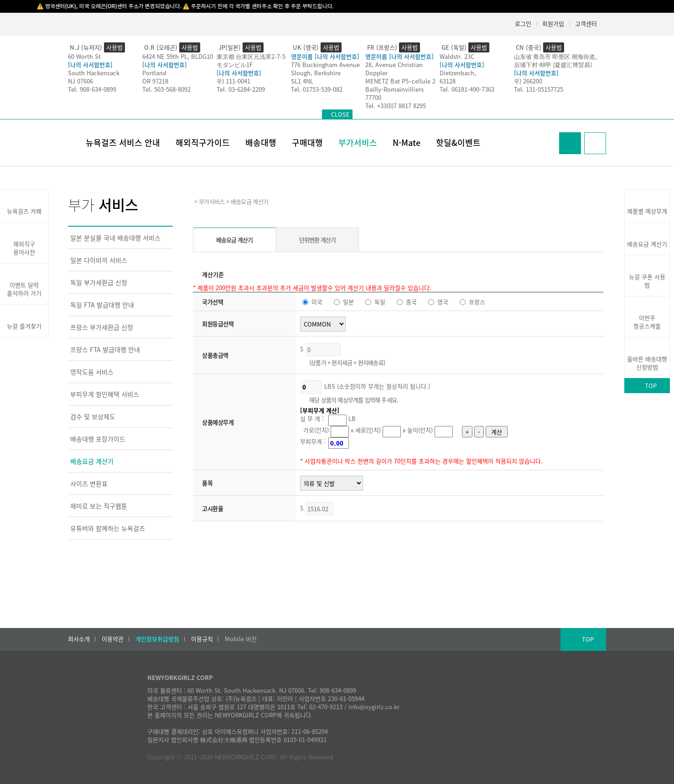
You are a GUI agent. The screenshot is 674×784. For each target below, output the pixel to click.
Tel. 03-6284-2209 (241, 89)
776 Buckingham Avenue (325, 65)
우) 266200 (528, 81)
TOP (651, 386)
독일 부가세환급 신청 (99, 282)
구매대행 (307, 143)
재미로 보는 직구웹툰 (99, 506)
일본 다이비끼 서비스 (99, 260)
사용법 (114, 47)
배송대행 (261, 143)
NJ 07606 (80, 81)
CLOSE (340, 114)
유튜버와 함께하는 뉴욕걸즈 (108, 528)
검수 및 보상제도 (93, 416)
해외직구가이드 (203, 143)
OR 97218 (155, 81)
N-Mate (407, 143)
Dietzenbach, (458, 73)
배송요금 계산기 (92, 461)
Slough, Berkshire (316, 73)
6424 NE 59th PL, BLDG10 (178, 56)
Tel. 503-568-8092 (166, 89)
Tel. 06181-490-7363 (467, 89)
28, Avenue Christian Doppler (394, 69)
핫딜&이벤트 (458, 143)
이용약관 (113, 639)
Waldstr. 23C (457, 56)
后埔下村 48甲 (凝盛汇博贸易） (555, 65)
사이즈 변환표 (89, 483)
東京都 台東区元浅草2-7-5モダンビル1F (251, 60)
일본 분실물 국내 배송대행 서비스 (115, 238)
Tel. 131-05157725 (539, 89)
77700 (373, 97)
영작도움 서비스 (92, 372)
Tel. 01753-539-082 (317, 89)
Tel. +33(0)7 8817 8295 (396, 106)
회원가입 (553, 23)
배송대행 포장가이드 (98, 439)
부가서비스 (358, 143)
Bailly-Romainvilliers (394, 89)
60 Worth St (84, 56)
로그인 (523, 23)
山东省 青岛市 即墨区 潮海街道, (555, 56)
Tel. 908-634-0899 (92, 89)
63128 (448, 81)
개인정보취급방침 (157, 639)
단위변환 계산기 (318, 240)
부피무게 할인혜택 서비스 (105, 394)
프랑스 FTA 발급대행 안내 (105, 349)
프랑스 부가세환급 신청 (102, 327)
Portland (154, 73)
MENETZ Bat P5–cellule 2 (400, 81)
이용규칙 (202, 639)
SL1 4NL (302, 81)
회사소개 (79, 639)
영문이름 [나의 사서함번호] (325, 56)
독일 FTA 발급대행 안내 (102, 305)
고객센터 (586, 23)
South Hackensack (94, 73)
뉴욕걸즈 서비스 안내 (123, 143)
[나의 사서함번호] (90, 65)
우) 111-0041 (233, 81)
